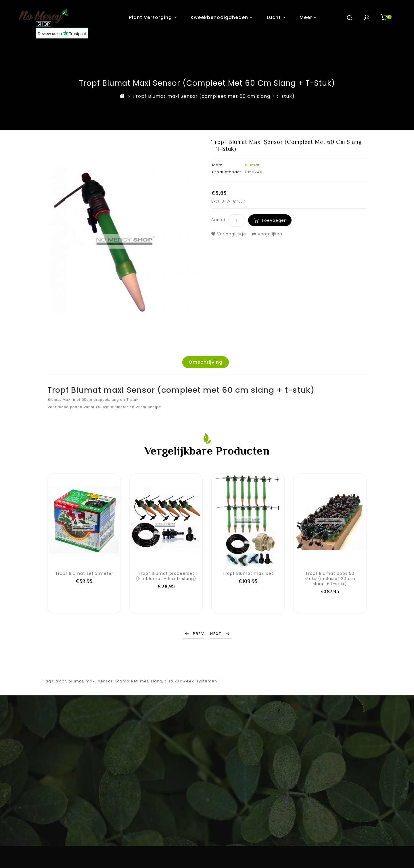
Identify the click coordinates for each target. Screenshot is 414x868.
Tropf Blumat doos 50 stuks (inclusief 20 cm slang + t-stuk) (330, 579)
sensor (105, 681)
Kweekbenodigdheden (219, 17)
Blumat (252, 165)
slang (157, 681)
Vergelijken (267, 234)
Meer (306, 17)
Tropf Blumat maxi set (248, 573)
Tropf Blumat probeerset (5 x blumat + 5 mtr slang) (166, 576)
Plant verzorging (151, 17)
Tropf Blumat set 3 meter (84, 573)
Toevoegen (274, 220)
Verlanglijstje (229, 234)
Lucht (274, 17)
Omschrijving (206, 362)
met (144, 681)
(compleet (126, 681)
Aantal (218, 220)
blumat (76, 681)
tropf (61, 681)
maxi (91, 681)
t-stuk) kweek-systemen (191, 681)
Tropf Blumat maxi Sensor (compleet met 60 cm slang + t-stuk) (214, 96)
